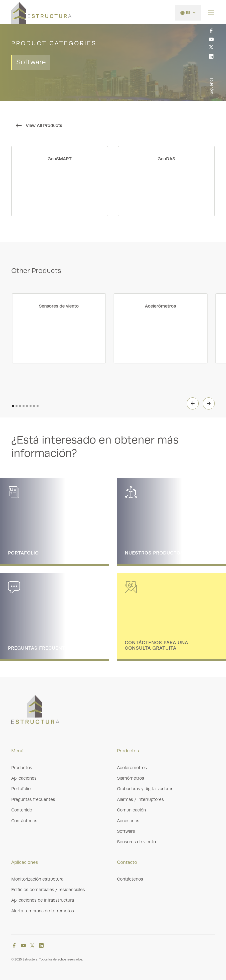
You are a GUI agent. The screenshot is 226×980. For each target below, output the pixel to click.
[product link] (60, 181)
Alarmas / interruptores (140, 799)
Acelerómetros (132, 768)
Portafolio (21, 789)
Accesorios (128, 821)
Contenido (22, 810)
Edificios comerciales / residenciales (48, 890)
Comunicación (131, 810)
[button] (188, 13)
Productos (22, 768)
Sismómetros (131, 778)
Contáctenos (24, 821)
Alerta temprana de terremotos (43, 911)
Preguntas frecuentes (33, 799)
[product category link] (64, 328)
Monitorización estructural (38, 879)
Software (126, 831)
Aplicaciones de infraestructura (43, 900)
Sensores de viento (136, 842)
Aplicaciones (24, 778)
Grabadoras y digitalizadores (145, 789)
